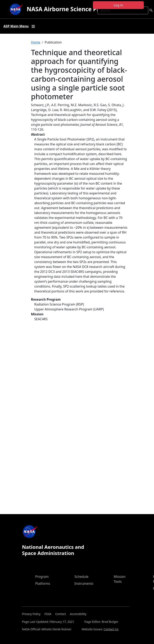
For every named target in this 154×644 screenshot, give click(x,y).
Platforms (43, 584)
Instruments (84, 584)
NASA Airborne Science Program (72, 9)
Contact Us (111, 629)
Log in (118, 5)
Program (42, 577)
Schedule (81, 577)
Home (36, 42)
